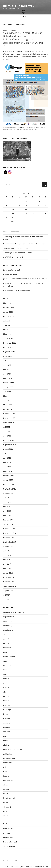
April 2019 (7, 511)
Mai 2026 (7, 303)
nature (6, 741)
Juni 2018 (7, 555)
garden (6, 687)
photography (8, 745)
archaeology (8, 626)
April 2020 (7, 467)
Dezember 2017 (9, 577)
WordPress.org (9, 846)
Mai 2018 (7, 560)
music (6, 736)
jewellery (7, 705)
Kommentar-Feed (10, 842)
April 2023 (7, 374)
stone (5, 785)
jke (4, 270)
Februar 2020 (9, 476)
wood (5, 816)
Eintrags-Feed (9, 837)
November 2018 (10, 533)
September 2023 (10, 352)
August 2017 (8, 591)
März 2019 (7, 515)
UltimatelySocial (41, 867)
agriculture (7, 621)
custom (6, 661)
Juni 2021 (7, 431)
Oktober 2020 (9, 440)
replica (6, 772)
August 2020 (8, 449)
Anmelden (7, 833)
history (6, 696)
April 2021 (7, 436)
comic (6, 652)
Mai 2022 (7, 396)
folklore (6, 679)
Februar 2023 (9, 383)
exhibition (7, 665)
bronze (6, 643)
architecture (8, 630)
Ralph (6, 274)
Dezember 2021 (9, 414)
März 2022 (7, 405)
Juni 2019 (7, 502)
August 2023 (8, 356)
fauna (5, 670)
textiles (6, 789)
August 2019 (8, 493)
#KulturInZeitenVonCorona (14, 612)
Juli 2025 (7, 321)
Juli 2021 (7, 427)
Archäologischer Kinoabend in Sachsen (18, 253)
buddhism (7, 648)
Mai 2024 (7, 330)
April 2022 (7, 401)
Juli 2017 (7, 595)
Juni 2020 (7, 458)
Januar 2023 (8, 387)
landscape (7, 710)
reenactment (8, 763)
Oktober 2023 (9, 347)
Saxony (6, 776)
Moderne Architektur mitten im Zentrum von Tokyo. (28, 279)
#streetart (14, 274)
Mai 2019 (7, 507)
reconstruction (9, 758)
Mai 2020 (7, 462)
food (5, 683)
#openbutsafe (9, 617)
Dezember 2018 (9, 529)
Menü (26, 17)
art (4, 634)
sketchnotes (8, 780)
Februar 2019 (8, 520)
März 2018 (7, 569)
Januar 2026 (8, 312)
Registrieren (8, 829)
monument (7, 727)
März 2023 (7, 378)
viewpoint (7, 807)
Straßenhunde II (14, 270)
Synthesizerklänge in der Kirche (15, 248)
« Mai (12, 222)
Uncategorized (9, 798)
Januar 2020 (8, 480)
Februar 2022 (8, 409)
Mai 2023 (7, 369)
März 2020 (7, 471)
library (6, 714)
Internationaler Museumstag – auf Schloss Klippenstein (24, 244)
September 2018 (10, 542)
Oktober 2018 (9, 538)
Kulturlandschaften (19, 6)
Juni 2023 (7, 365)
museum (7, 732)
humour (6, 701)
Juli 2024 (7, 325)
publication (8, 754)
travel (5, 794)
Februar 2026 (9, 308)
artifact (6, 639)
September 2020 (10, 445)
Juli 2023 (7, 361)
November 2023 (10, 343)
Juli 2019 (7, 498)
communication (9, 657)
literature (7, 719)
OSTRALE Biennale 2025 (13, 257)
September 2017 (10, 586)
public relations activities (13, 749)
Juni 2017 (7, 600)
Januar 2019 (8, 524)
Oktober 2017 (9, 582)
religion (6, 767)
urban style (8, 803)
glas (5, 692)
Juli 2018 (7, 551)
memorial (7, 723)
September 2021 (10, 423)
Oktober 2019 (9, 484)
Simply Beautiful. (24, 290)
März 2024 (7, 334)
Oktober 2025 (9, 316)
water (5, 811)
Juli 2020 (7, 454)
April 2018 (7, 564)
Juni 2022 (7, 392)
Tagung (21, 127)
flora (5, 674)
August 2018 (8, 546)
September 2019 (10, 489)
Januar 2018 (8, 573)
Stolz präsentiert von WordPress (12, 861)
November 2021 (9, 418)
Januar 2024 (8, 339)
